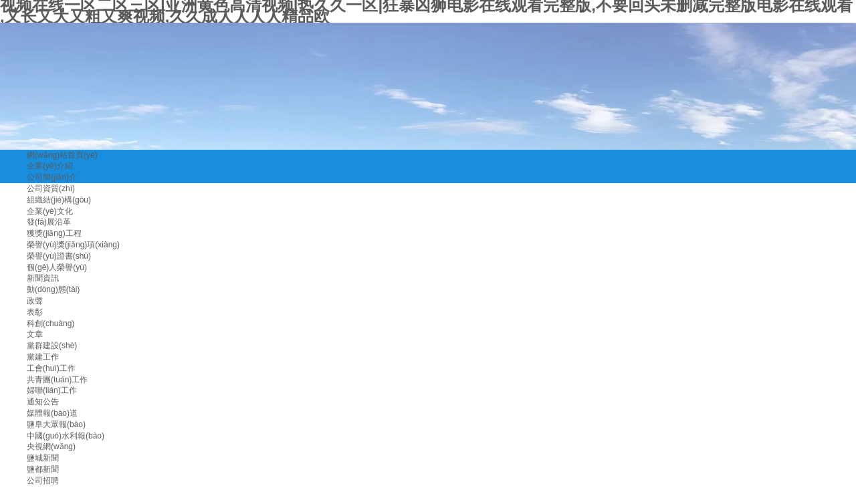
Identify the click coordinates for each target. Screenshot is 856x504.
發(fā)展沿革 (49, 222)
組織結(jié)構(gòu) (59, 200)
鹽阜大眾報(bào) (56, 424)
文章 (35, 334)
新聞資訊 (43, 278)
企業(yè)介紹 (50, 166)
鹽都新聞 (43, 469)
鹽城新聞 (43, 458)
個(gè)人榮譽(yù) (57, 267)
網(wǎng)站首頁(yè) (62, 155)
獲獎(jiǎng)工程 (54, 233)
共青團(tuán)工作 (57, 380)
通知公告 (43, 402)
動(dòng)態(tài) (53, 289)
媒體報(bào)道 (52, 413)
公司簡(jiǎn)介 (52, 177)
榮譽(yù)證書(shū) (59, 256)
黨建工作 (43, 357)
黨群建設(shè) (52, 346)
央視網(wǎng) (51, 447)
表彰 (35, 312)
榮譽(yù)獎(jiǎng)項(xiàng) (73, 245)
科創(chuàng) (50, 324)
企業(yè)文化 (50, 211)
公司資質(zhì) (51, 188)
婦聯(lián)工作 (52, 390)
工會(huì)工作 (51, 368)
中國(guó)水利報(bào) (66, 436)
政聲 (35, 301)
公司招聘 (43, 481)
